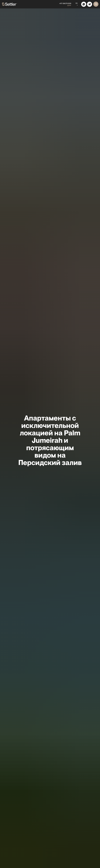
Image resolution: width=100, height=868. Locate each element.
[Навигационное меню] (96, 4)
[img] (84, 4)
